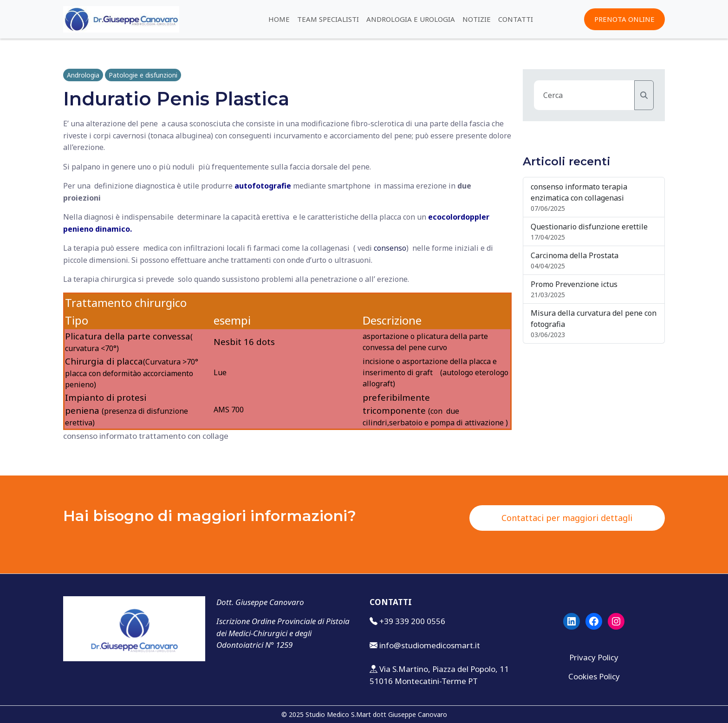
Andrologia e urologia (411, 19)
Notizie (477, 19)
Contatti (516, 19)
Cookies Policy (594, 676)
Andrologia (83, 75)
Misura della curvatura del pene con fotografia (594, 319)
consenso (390, 248)
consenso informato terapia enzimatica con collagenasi (579, 192)
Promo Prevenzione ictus (574, 284)
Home (279, 19)
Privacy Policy (594, 657)
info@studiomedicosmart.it (430, 645)
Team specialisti (328, 19)
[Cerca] (644, 95)
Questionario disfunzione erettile (589, 227)
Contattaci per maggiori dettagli (567, 518)
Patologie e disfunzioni (143, 75)
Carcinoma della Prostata (575, 255)
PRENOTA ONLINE (624, 19)
